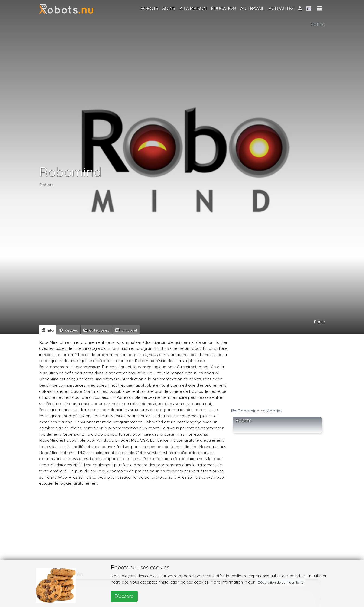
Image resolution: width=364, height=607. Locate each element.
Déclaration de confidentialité (281, 582)
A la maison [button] (193, 8)
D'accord (124, 596)
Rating (318, 24)
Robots (46, 184)
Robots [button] (243, 420)
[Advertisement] (277, 370)
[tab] (48, 330)
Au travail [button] (252, 8)
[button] (319, 8)
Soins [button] (169, 8)
